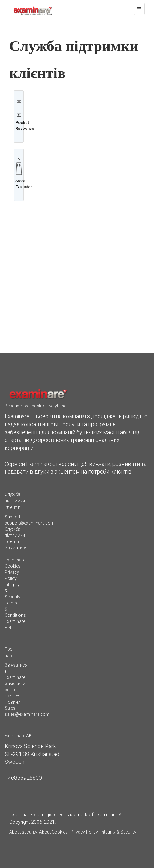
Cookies (13, 566)
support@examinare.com (30, 523)
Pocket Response (19, 115)
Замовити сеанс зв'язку (15, 690)
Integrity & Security (118, 832)
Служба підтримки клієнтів (15, 535)
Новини (12, 702)
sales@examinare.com (27, 714)
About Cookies (53, 832)
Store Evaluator (19, 174)
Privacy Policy (84, 832)
